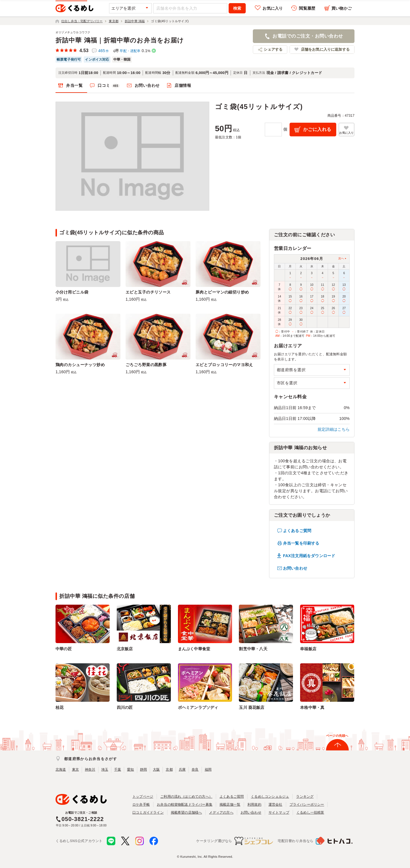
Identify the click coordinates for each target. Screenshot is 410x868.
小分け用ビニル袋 (72, 292)
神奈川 (90, 769)
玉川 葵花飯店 (252, 707)
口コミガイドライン (148, 812)
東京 (75, 769)
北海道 (61, 769)
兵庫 (182, 769)
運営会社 (275, 805)
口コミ (109, 86)
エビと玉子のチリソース (148, 292)
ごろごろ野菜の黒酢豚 (146, 365)
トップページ (143, 797)
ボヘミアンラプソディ (198, 707)
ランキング (305, 797)
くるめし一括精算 (310, 812)
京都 (169, 769)
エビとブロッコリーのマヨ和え (224, 365)
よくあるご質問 (297, 531)
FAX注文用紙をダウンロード (309, 556)
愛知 (130, 769)
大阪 (156, 769)
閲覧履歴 (307, 8)
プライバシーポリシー (307, 805)
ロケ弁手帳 (141, 805)
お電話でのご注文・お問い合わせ (308, 36)
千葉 (118, 769)
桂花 (60, 707)
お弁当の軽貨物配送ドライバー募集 (185, 805)
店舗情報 (183, 85)
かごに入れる (317, 129)
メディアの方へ (221, 812)
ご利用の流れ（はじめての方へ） (186, 797)
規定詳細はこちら (334, 429)
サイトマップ (279, 812)
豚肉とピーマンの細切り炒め (222, 292)
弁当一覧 (74, 85)
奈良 (195, 769)
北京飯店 (125, 649)
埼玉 (105, 769)
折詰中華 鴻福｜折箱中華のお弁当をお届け (120, 40)
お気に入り (273, 8)
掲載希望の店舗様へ (186, 812)
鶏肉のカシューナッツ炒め (80, 365)
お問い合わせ (147, 85)
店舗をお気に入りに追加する (325, 49)
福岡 (208, 769)
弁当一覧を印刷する (301, 543)
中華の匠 (64, 649)
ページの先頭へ (337, 736)
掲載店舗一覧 (230, 805)
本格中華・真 (312, 707)
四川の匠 (125, 707)
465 (103, 51)
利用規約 (254, 805)
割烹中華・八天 (253, 649)
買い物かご (342, 8)
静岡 (143, 769)
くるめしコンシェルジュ (270, 797)
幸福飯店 (308, 649)
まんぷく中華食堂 (194, 649)
